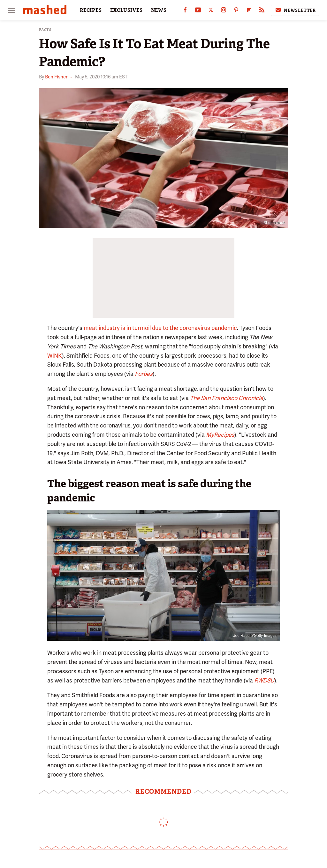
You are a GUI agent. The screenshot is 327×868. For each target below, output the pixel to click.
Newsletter (295, 10)
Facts (45, 30)
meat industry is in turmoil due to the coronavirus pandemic (160, 328)
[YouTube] (198, 11)
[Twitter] (211, 11)
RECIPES (91, 10)
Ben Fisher (56, 77)
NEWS (159, 10)
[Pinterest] (236, 11)
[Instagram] (224, 11)
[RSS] (262, 11)
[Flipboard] (249, 11)
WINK (55, 356)
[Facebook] (185, 11)
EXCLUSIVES (126, 10)
